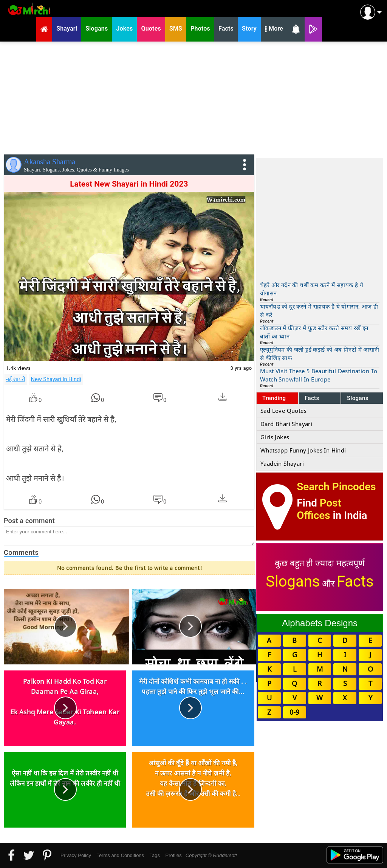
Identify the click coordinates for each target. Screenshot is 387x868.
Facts (312, 398)
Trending (274, 398)
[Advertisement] (193, 96)
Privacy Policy (76, 855)
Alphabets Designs (320, 623)
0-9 (294, 712)
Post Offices (319, 509)
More (274, 29)
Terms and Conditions (120, 855)
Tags (155, 855)
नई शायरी (16, 379)
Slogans (358, 398)
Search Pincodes (336, 487)
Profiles (173, 855)
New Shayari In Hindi (56, 379)
